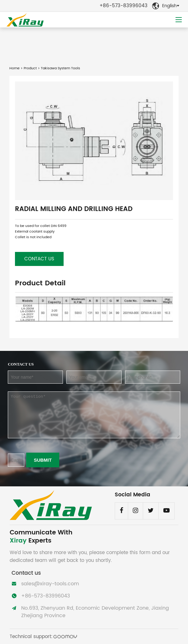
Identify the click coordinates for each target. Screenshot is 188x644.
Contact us (39, 259)
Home (14, 68)
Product (30, 68)
